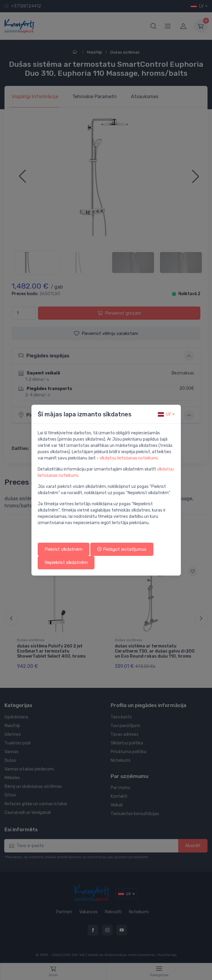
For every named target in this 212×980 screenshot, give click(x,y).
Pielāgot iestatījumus (122, 549)
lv (164, 414)
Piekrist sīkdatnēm (64, 549)
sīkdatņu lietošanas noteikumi (129, 458)
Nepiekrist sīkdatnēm (66, 562)
